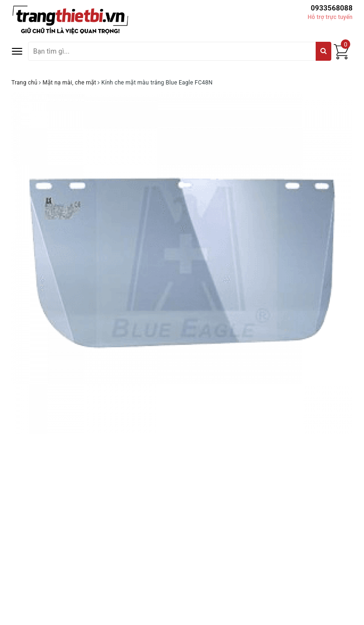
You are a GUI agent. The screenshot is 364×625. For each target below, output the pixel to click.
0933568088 (332, 8)
